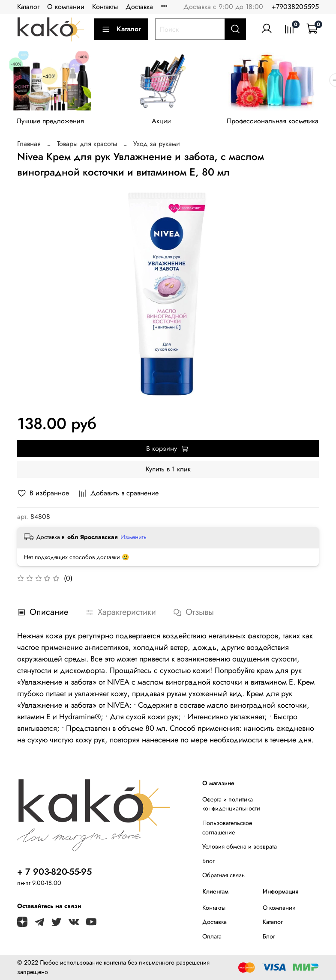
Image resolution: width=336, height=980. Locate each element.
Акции (168, 124)
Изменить (133, 539)
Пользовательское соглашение (227, 828)
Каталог (28, 7)
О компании (66, 7)
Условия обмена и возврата (240, 846)
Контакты (105, 7)
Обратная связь (223, 875)
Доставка (139, 7)
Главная (29, 146)
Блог (208, 861)
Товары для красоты (87, 146)
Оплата (212, 936)
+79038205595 (295, 7)
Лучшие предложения (52, 124)
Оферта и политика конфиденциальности (231, 804)
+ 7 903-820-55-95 (54, 872)
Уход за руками (157, 146)
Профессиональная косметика (283, 124)
